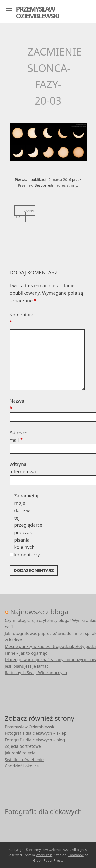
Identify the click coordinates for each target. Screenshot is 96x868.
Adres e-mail (19, 436)
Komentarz (19, 318)
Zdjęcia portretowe (23, 746)
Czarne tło (25, 214)
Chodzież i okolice (22, 766)
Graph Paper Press (47, 860)
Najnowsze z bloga (39, 612)
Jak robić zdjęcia (20, 753)
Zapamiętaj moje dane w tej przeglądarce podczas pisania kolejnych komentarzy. (23, 525)
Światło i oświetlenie (24, 760)
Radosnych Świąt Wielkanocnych (36, 673)
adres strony (67, 185)
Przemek (25, 185)
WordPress (44, 855)
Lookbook (76, 855)
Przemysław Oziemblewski (38, 12)
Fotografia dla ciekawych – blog (35, 740)
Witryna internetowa (19, 468)
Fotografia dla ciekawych (43, 811)
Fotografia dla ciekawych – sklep (36, 733)
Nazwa (17, 405)
